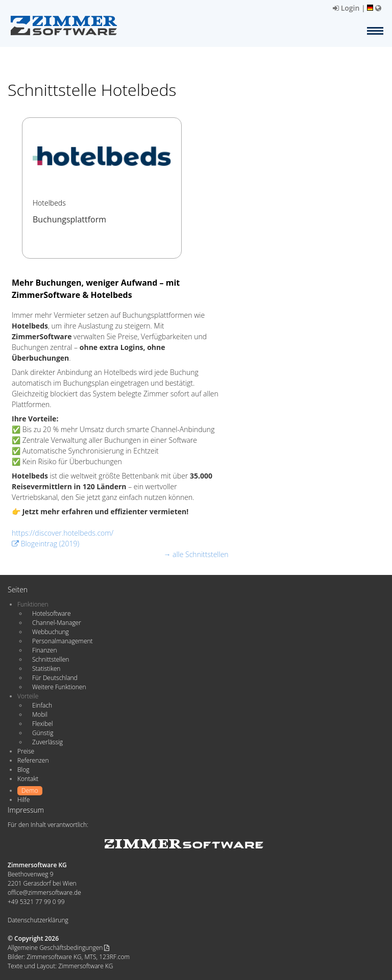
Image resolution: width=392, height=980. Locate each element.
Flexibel (42, 724)
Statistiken (46, 669)
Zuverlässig (47, 742)
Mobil (40, 714)
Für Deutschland (55, 678)
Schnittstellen (51, 659)
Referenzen (33, 760)
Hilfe (23, 800)
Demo (30, 790)
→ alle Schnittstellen (196, 554)
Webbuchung (51, 632)
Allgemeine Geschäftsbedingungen (58, 948)
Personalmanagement (63, 641)
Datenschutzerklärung (38, 920)
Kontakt (28, 779)
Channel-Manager (57, 623)
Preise (26, 751)
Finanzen (44, 650)
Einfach (42, 705)
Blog (23, 770)
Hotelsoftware (52, 613)
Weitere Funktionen (59, 687)
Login (346, 8)
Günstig (43, 733)
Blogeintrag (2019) (45, 544)
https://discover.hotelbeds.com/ (63, 533)
